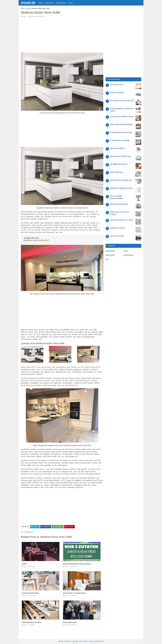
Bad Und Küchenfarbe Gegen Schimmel (77, 560)
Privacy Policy (99, 637)
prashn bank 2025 (90, 640)
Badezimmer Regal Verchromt (121, 188)
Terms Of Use (83, 637)
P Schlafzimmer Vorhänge (120, 140)
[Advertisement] (62, 35)
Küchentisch (110, 255)
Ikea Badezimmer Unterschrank (122, 101)
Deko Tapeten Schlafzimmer (121, 156)
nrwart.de (28, 3)
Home (40, 3)
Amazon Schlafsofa (117, 93)
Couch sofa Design (117, 236)
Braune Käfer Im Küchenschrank (74, 589)
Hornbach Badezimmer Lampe (121, 220)
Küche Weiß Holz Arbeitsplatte (121, 124)
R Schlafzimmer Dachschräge (121, 132)
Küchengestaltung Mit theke (31, 618)
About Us (91, 637)
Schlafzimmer (61, 3)
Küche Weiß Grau (117, 172)
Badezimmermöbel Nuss (119, 204)
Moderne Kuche (29, 528)
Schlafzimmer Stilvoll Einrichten (122, 116)
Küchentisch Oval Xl (117, 228)
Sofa (107, 259)
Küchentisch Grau (117, 85)
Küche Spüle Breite (70, 618)
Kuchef (24, 560)
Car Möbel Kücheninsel (119, 164)
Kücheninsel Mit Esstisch (30, 589)
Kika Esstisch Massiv (118, 148)
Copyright (75, 637)
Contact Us (68, 637)
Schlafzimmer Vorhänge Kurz (121, 180)
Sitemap (61, 637)
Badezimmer (49, 3)
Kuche (71, 3)
